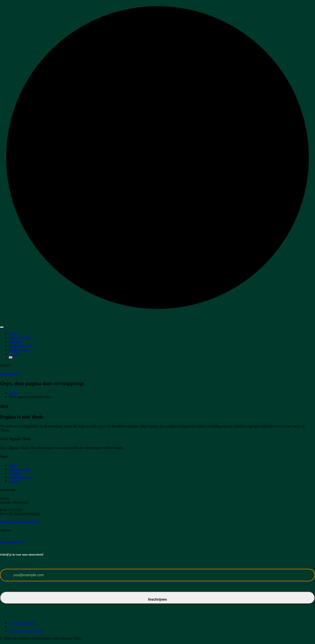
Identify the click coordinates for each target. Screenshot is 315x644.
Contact (14, 353)
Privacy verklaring (22, 623)
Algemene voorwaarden (26, 631)
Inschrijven (157, 599)
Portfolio (15, 341)
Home (13, 393)
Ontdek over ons (21, 345)
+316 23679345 (9, 374)
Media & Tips (19, 349)
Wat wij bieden (20, 337)
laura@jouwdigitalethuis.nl (19, 522)
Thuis (13, 333)
